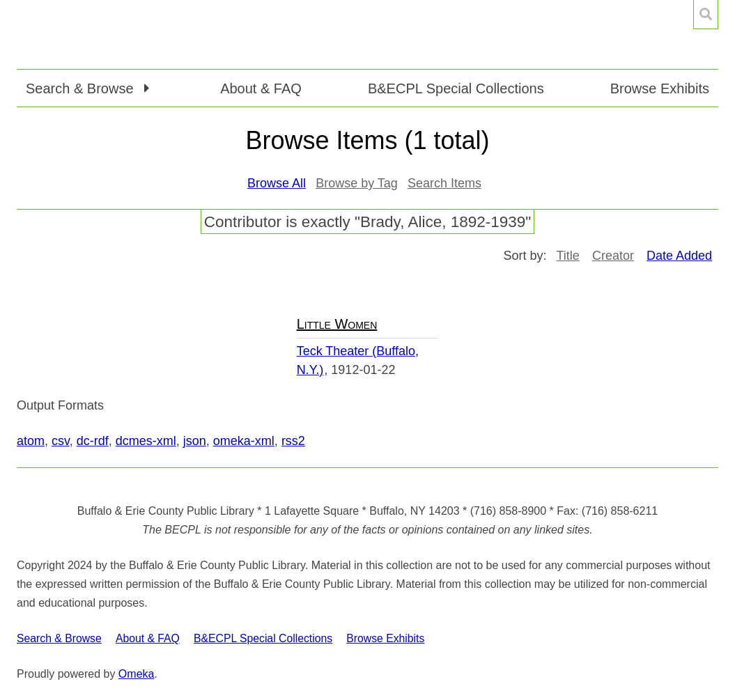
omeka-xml (244, 441)
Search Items (444, 183)
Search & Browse (59, 638)
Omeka (137, 674)
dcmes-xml (146, 441)
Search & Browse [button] (82, 88)
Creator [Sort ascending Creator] (613, 256)
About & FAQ (261, 88)
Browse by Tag (357, 183)
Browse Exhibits (660, 88)
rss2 (293, 441)
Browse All (277, 183)
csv (61, 441)
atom (31, 441)
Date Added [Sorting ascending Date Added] (679, 256)
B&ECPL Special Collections (456, 88)
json (195, 441)
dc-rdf (93, 441)
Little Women (337, 324)
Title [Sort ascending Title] (568, 256)
